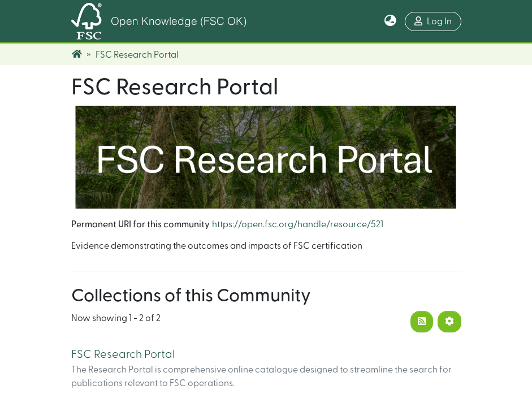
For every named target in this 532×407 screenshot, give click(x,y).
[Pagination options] (449, 322)
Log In (433, 21)
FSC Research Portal (123, 354)
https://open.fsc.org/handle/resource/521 (298, 224)
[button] (390, 21)
